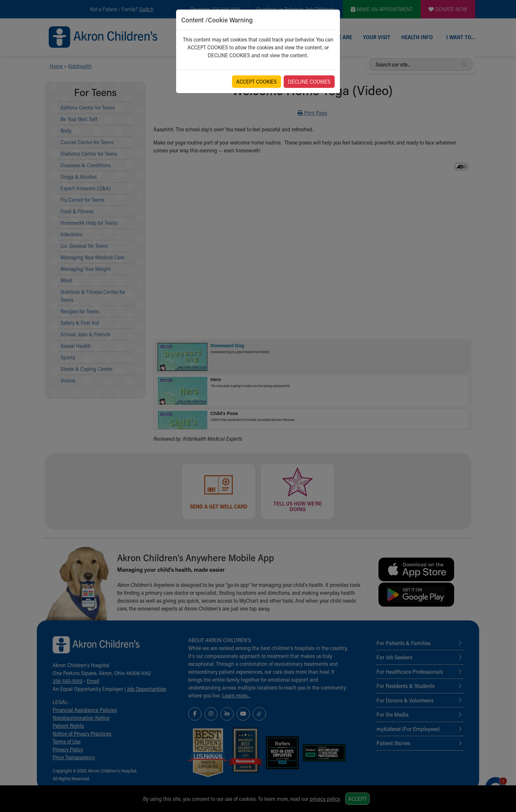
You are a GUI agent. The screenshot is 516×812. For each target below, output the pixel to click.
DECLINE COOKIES (309, 81)
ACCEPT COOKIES (257, 81)
